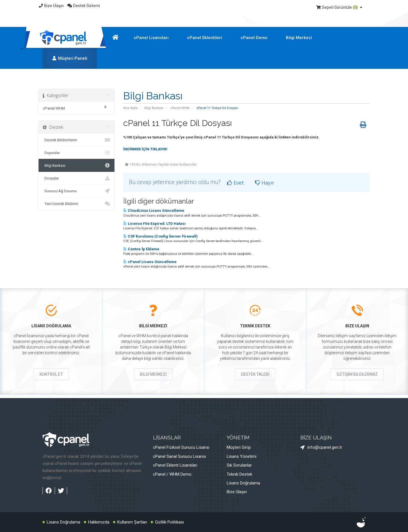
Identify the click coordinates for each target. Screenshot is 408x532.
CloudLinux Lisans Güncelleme (154, 211)
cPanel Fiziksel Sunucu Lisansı (181, 447)
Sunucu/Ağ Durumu (76, 191)
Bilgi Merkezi (299, 38)
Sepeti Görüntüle (340, 7)
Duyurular (76, 153)
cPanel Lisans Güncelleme (150, 262)
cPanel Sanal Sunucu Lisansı (179, 456)
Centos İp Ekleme (141, 249)
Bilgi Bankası (154, 108)
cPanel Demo (254, 38)
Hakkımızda (99, 522)
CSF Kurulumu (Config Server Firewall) (161, 236)
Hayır (265, 183)
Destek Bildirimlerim (76, 140)
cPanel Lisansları (151, 38)
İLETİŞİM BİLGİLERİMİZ (357, 374)
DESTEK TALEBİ (255, 374)
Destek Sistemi (84, 6)
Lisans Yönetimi (242, 456)
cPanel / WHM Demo (172, 474)
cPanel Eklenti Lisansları (175, 465)
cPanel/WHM (180, 108)
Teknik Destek (239, 474)
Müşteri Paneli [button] (70, 58)
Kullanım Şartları (132, 522)
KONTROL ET (51, 374)
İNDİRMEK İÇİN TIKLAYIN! (145, 149)
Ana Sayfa (130, 108)
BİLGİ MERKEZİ (153, 374)
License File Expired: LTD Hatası (154, 224)
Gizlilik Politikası (169, 522)
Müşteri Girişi (239, 447)
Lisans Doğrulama (243, 483)
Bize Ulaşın (51, 6)
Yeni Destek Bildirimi (76, 204)
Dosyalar (76, 178)
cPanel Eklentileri (205, 38)
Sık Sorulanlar (239, 465)
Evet (235, 183)
